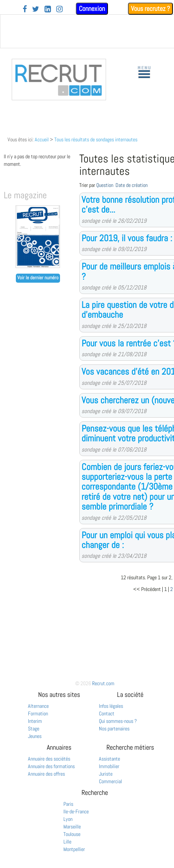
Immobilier (109, 766)
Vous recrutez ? (150, 8)
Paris (68, 804)
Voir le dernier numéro (38, 278)
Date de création (132, 185)
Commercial (110, 781)
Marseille (72, 827)
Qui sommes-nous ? (118, 721)
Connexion (92, 8)
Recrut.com (103, 683)
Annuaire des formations (51, 766)
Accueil (42, 139)
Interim (35, 721)
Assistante (109, 759)
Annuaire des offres (46, 774)
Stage (34, 729)
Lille (67, 842)
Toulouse (72, 834)
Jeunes (35, 736)
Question (105, 185)
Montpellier (74, 849)
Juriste (106, 774)
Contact (107, 713)
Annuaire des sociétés (49, 759)
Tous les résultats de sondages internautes (96, 139)
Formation (38, 713)
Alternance (38, 706)
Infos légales (111, 706)
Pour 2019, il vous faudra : (127, 238)
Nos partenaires (114, 729)
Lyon (68, 819)
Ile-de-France (76, 811)
